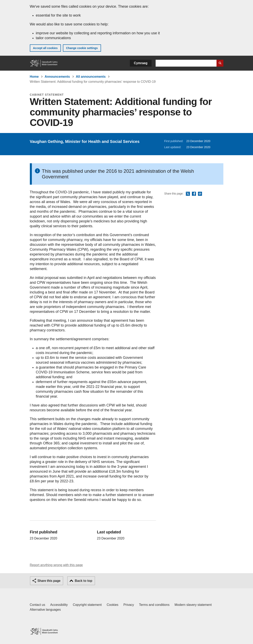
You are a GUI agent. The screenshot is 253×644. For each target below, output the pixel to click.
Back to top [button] (84, 581)
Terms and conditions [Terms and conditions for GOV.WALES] (154, 605)
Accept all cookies (45, 48)
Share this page (49, 581)
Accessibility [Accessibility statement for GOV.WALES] (59, 605)
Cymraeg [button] (141, 63)
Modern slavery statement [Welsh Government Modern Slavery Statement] (193, 605)
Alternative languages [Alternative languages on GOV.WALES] (45, 610)
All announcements (91, 77)
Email (200, 194)
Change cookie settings (82, 48)
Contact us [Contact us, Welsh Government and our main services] (37, 605)
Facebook (194, 194)
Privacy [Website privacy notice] (129, 605)
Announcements (57, 77)
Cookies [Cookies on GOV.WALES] (112, 605)
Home (34, 77)
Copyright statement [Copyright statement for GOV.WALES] (87, 605)
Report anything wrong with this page (56, 565)
